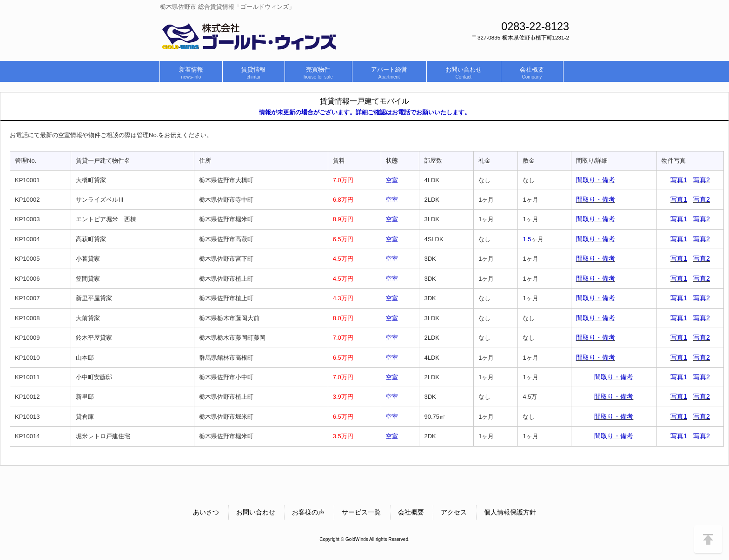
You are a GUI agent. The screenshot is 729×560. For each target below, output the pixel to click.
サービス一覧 (361, 512)
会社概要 (411, 512)
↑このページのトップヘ (708, 539)
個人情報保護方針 (510, 512)
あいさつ (206, 512)
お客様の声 (308, 512)
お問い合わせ (256, 512)
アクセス (454, 512)
